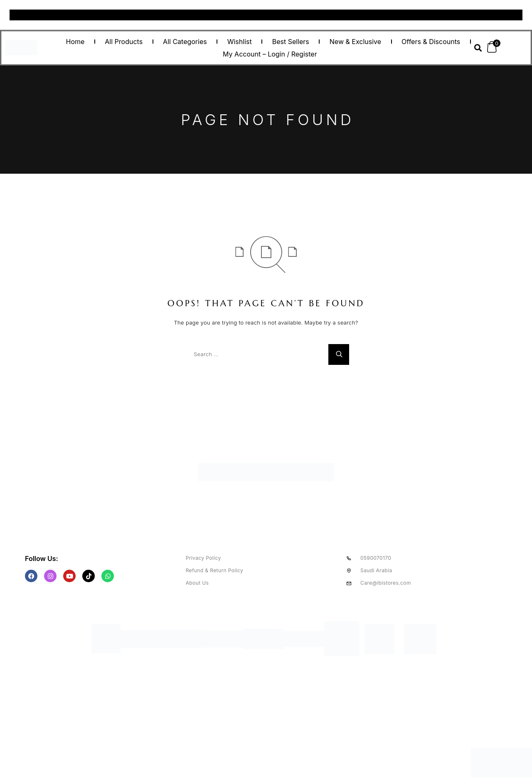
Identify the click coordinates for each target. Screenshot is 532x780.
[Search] (339, 354)
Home (75, 42)
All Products (124, 42)
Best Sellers (291, 42)
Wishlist (240, 42)
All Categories (185, 42)
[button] (478, 48)
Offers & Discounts (431, 42)
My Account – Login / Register (270, 54)
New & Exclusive (355, 42)
